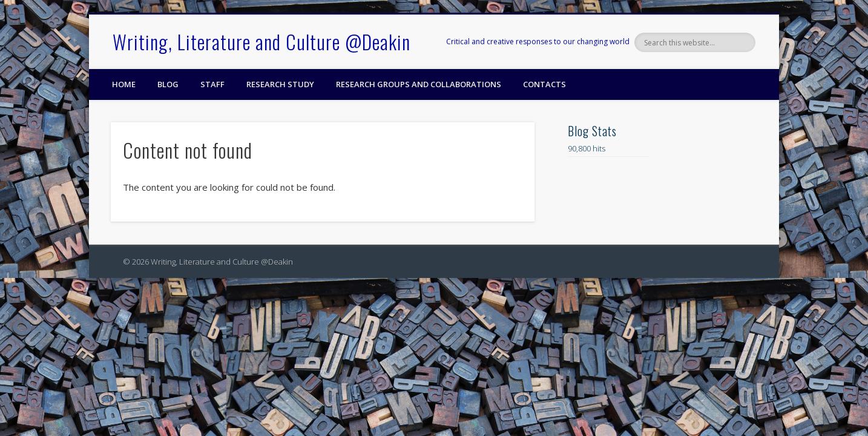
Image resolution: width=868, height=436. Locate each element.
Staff (212, 84)
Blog (168, 84)
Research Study (280, 84)
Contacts (544, 84)
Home (124, 84)
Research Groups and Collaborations (419, 84)
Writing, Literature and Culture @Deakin (261, 41)
